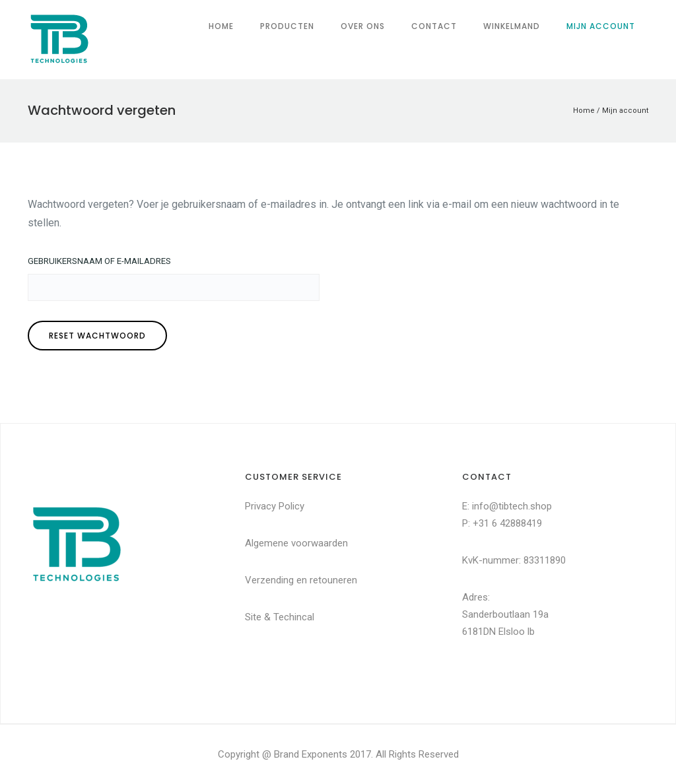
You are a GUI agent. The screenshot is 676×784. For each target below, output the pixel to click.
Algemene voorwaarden (296, 543)
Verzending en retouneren (301, 580)
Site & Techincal (280, 617)
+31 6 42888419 (507, 523)
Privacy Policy (275, 506)
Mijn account (601, 26)
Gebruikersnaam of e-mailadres (99, 261)
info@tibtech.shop (512, 506)
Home (221, 26)
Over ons (363, 26)
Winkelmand (512, 26)
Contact (434, 26)
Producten (287, 26)
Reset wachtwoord (97, 336)
